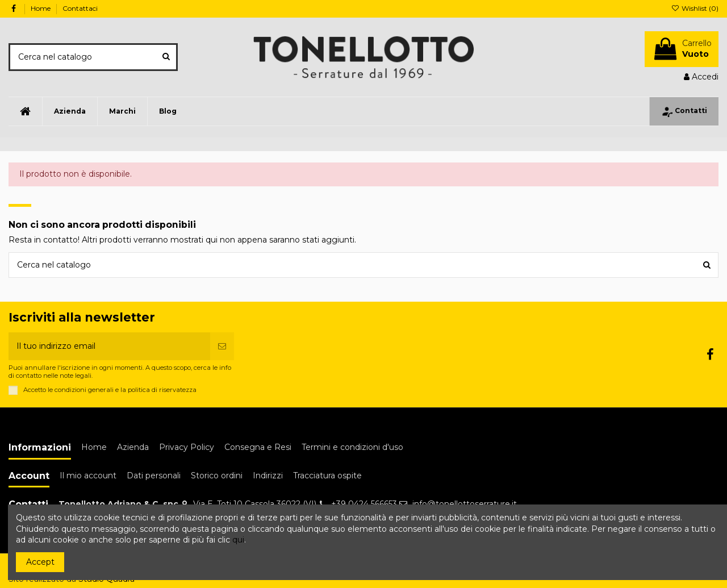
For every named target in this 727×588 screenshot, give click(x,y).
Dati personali (154, 476)
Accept (40, 562)
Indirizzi (268, 476)
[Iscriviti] (222, 346)
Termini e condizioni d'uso (352, 447)
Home (41, 8)
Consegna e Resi (258, 447)
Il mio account (88, 476)
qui (238, 540)
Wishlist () (695, 8)
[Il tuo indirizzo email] (109, 346)
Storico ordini (217, 476)
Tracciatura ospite (327, 476)
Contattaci (80, 8)
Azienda (133, 447)
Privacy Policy (187, 447)
